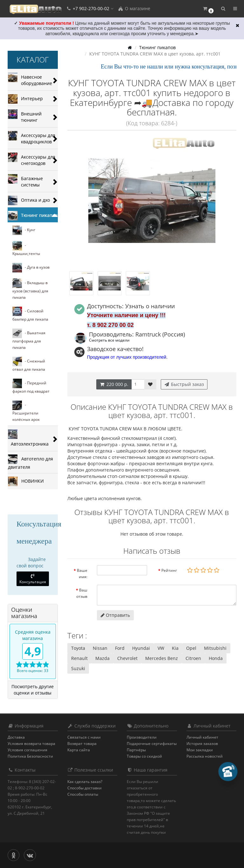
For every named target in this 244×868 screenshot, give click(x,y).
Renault (79, 658)
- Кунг (24, 230)
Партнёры (136, 750)
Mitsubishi (215, 648)
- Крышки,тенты (26, 249)
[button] (208, 9)
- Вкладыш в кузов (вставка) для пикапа (30, 289)
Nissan (100, 648)
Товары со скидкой (144, 756)
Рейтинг (169, 570)
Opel (191, 648)
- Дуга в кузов (31, 268)
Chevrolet (127, 658)
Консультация (33, 579)
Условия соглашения (27, 750)
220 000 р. (114, 384)
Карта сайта (79, 750)
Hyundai (141, 648)
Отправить (115, 615)
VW (161, 648)
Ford (120, 648)
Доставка (16, 737)
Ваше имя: (82, 574)
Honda (216, 658)
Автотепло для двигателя (30, 462)
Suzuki (78, 668)
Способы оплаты (83, 794)
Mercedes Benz (162, 658)
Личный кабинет (202, 737)
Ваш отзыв (82, 593)
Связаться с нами (84, 737)
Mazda (102, 658)
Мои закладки (200, 750)
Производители (142, 737)
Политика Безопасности (30, 756)
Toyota (78, 648)
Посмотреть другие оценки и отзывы (33, 690)
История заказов (202, 744)
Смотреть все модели (109, 340)
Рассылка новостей (205, 756)
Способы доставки (85, 788)
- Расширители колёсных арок (26, 411)
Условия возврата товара (31, 744)
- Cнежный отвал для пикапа (29, 364)
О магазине (134, 8)
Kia (175, 648)
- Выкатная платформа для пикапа (29, 339)
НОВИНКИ (26, 481)
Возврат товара (82, 744)
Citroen (193, 658)
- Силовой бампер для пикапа (30, 314)
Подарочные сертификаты (152, 744)
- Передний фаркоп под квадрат (31, 386)
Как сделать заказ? (85, 782)
